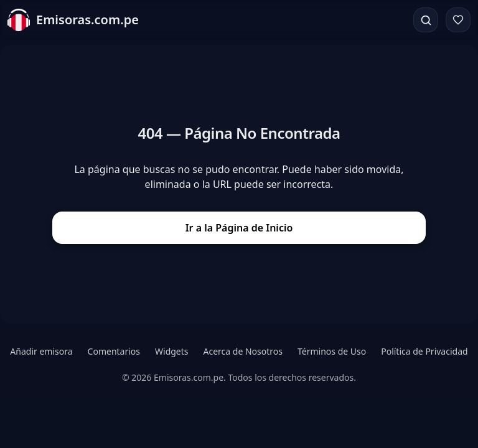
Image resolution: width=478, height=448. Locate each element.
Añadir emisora (41, 351)
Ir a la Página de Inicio (239, 228)
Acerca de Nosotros (243, 351)
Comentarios (114, 351)
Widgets (172, 351)
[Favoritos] (458, 20)
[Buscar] (426, 20)
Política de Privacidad (424, 351)
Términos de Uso (332, 351)
